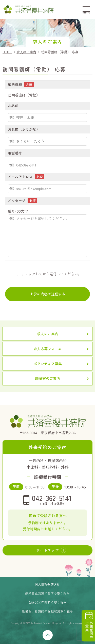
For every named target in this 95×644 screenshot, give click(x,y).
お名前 (13, 106)
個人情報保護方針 (48, 584)
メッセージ (17, 200)
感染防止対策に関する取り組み (47, 593)
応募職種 (15, 84)
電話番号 (15, 153)
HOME (7, 52)
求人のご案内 (26, 52)
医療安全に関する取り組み (48, 602)
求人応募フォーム (48, 349)
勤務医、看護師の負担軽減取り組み (48, 611)
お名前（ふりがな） (24, 129)
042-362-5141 (52, 500)
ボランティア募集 (48, 364)
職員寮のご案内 (48, 378)
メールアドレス (20, 177)
